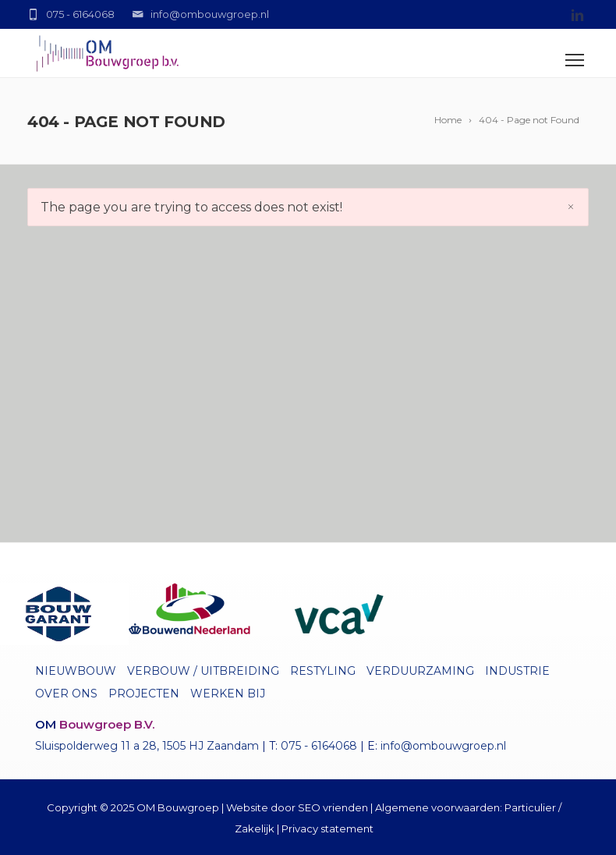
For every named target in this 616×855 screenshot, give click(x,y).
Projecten (144, 694)
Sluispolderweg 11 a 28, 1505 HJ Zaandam (147, 746)
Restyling (323, 671)
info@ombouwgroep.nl (443, 746)
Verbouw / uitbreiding (203, 671)
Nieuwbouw (76, 671)
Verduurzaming (420, 671)
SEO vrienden (333, 807)
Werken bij (228, 694)
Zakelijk (255, 828)
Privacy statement (327, 828)
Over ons (66, 694)
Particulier (530, 807)
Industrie (517, 671)
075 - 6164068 (319, 746)
